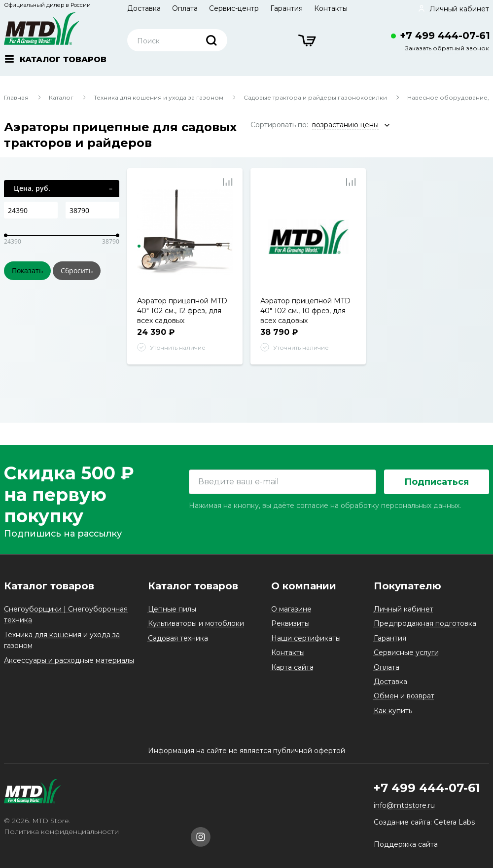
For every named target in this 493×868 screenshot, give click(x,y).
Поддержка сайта (406, 844)
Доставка (144, 8)
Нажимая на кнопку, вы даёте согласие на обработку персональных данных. (325, 506)
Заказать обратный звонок (447, 48)
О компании (304, 586)
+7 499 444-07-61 (445, 36)
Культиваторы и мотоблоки (196, 623)
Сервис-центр (234, 8)
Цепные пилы (172, 609)
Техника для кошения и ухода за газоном (158, 97)
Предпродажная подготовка (425, 623)
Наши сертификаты (306, 638)
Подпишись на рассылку (63, 534)
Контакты (331, 8)
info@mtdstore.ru (404, 805)
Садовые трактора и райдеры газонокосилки (315, 97)
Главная (16, 97)
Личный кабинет (404, 609)
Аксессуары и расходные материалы (69, 660)
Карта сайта (292, 667)
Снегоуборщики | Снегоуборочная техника (66, 615)
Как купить (393, 711)
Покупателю (407, 586)
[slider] (6, 235)
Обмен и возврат (404, 696)
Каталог (61, 97)
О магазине (291, 609)
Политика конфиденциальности (61, 832)
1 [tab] (139, 246)
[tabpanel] (185, 238)
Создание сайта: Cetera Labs (424, 822)
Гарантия (286, 8)
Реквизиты (290, 623)
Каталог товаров (49, 586)
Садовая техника (178, 638)
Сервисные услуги (406, 652)
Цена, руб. (32, 188)
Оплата (185, 8)
